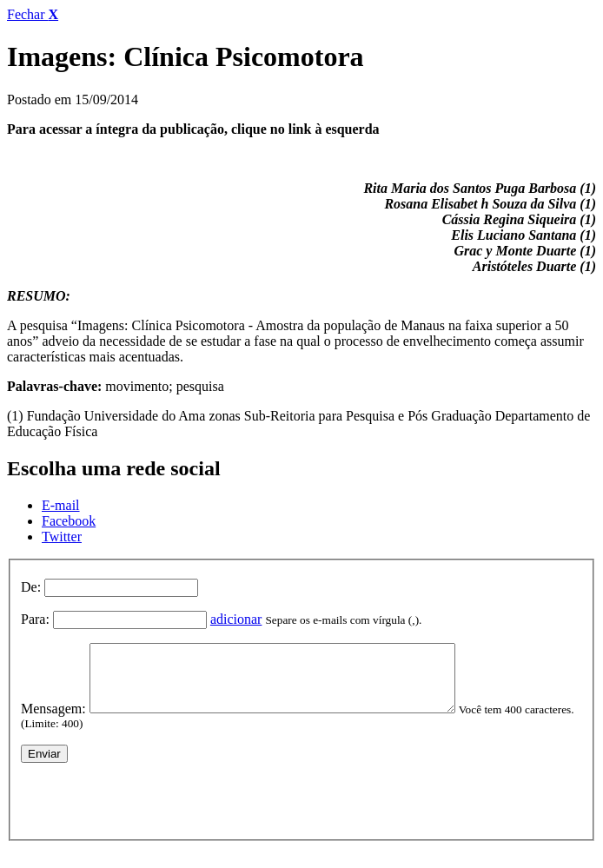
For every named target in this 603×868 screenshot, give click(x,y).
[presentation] (153, 810)
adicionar (236, 619)
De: (31, 587)
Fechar (33, 14)
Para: (35, 619)
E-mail (61, 505)
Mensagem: (53, 722)
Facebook (69, 521)
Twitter (62, 537)
